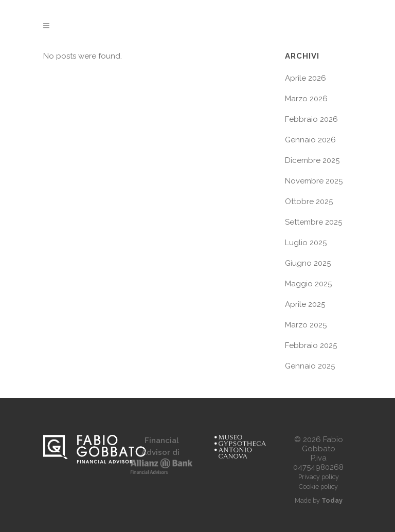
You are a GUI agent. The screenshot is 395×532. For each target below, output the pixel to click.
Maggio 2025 (308, 284)
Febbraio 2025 (311, 345)
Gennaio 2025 (310, 366)
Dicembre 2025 (312, 160)
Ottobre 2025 (309, 201)
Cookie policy (318, 487)
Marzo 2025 (306, 325)
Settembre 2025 (313, 222)
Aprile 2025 (305, 304)
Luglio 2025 (306, 243)
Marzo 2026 (306, 99)
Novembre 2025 (314, 181)
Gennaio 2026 (310, 140)
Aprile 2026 (306, 78)
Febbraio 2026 (311, 119)
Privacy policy (319, 477)
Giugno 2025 (308, 263)
